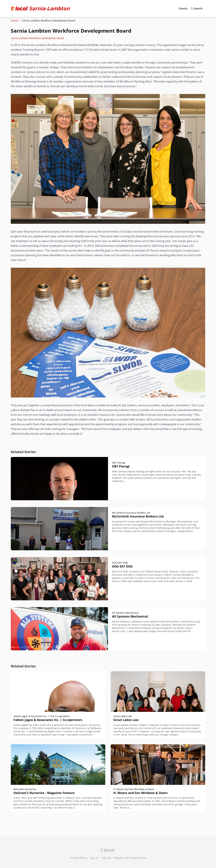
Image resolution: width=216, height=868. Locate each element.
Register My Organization (130, 858)
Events (183, 8)
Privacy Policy (79, 858)
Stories (15, 21)
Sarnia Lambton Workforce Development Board (37, 38)
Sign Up (106, 858)
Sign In (94, 858)
